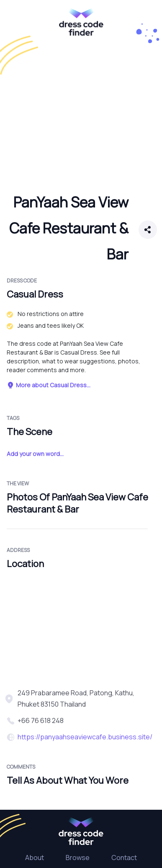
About (35, 858)
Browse (78, 858)
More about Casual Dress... (49, 385)
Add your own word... (35, 454)
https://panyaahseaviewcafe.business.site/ (85, 737)
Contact (124, 858)
